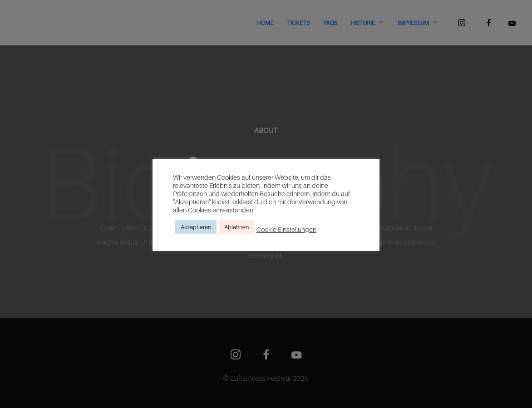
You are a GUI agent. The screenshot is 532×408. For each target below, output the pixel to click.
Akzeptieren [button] (196, 227)
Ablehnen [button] (236, 227)
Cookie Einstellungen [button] (286, 229)
